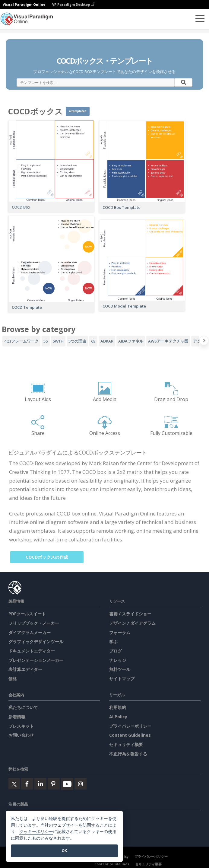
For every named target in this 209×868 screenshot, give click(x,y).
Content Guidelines (130, 735)
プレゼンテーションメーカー (36, 660)
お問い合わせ (21, 735)
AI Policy (118, 717)
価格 (13, 679)
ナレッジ (118, 660)
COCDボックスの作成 (50, 557)
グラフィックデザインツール (36, 641)
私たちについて (23, 707)
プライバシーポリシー (130, 726)
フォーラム (120, 632)
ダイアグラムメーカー (30, 632)
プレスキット (21, 726)
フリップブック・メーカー (34, 623)
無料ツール (120, 669)
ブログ (116, 651)
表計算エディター (25, 669)
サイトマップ (122, 679)
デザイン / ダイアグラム (132, 623)
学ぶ (113, 641)
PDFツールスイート (27, 614)
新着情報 (17, 717)
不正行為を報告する (128, 754)
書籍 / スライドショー (130, 614)
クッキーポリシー (36, 832)
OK (64, 851)
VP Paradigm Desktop (73, 4)
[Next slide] (204, 342)
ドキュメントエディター (32, 651)
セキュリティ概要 (126, 744)
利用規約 (118, 707)
